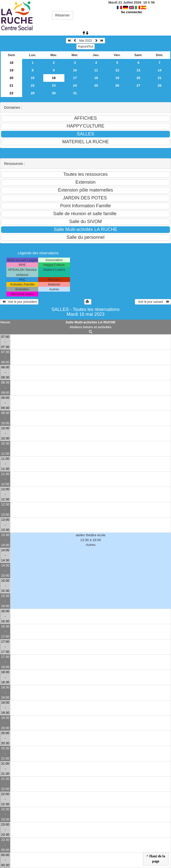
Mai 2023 (85, 41)
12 (117, 70)
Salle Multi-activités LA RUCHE (91, 322)
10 (75, 70)
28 (160, 85)
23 (54, 85)
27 (138, 85)
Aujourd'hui (85, 46)
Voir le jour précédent (19, 302)
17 (75, 78)
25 (96, 85)
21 (160, 78)
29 (33, 93)
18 (12, 63)
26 (117, 85)
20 (12, 78)
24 (75, 85)
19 (12, 70)
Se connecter (132, 12)
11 (96, 70)
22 (33, 85)
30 (54, 93)
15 (33, 78)
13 (138, 70)
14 (160, 70)
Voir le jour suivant (153, 302)
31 (75, 93)
